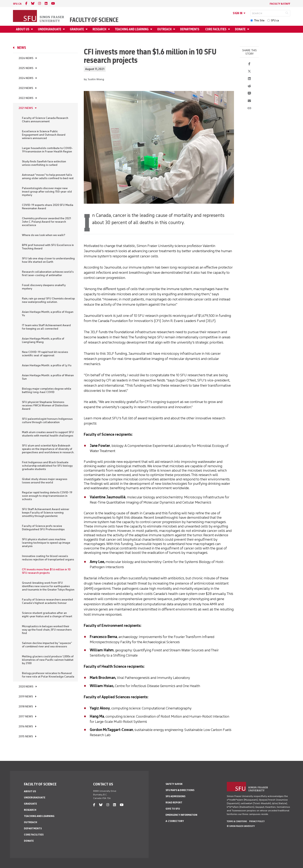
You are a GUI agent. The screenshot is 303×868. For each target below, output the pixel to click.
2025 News (26, 68)
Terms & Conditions (237, 821)
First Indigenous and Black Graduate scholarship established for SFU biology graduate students (47, 466)
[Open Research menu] (110, 29)
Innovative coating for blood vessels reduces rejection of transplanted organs (48, 558)
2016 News (26, 726)
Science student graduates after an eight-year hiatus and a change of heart (47, 615)
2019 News (26, 697)
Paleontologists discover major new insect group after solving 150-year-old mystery (47, 192)
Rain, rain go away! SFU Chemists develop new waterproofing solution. (48, 300)
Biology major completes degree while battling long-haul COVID (47, 390)
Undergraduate (50, 29)
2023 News (26, 88)
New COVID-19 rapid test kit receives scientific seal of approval (45, 354)
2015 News (26, 736)
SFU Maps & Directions (180, 790)
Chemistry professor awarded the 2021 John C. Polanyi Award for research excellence (46, 222)
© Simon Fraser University (241, 826)
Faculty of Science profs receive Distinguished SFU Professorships (43, 528)
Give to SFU (173, 809)
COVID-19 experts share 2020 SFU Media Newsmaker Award (48, 207)
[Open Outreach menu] (175, 29)
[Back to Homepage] (39, 16)
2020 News (26, 687)
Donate (240, 29)
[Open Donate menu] (249, 29)
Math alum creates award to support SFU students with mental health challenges (48, 434)
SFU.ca (275, 20)
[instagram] (39, 3)
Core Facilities (216, 29)
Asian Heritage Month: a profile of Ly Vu (47, 365)
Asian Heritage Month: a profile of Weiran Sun (48, 377)
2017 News (26, 716)
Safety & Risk (174, 784)
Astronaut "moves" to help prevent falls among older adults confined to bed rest (48, 177)
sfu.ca (17, 4)
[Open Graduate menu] (87, 29)
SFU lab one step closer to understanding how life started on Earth (48, 260)
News (22, 48)
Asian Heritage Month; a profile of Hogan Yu (48, 314)
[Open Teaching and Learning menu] (152, 29)
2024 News (26, 78)
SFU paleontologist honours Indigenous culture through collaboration (47, 421)
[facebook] (26, 3)
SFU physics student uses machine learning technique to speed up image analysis (46, 543)
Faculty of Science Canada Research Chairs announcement (45, 120)
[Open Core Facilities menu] (230, 29)
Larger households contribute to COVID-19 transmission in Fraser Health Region (47, 150)
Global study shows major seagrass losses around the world (45, 481)
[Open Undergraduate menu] (64, 29)
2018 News (26, 707)
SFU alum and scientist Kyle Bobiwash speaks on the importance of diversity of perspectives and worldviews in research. (48, 449)
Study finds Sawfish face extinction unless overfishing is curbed (44, 163)
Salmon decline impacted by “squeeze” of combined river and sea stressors (47, 645)
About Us (23, 29)
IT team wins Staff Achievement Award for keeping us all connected (46, 327)
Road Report (174, 802)
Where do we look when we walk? (44, 235)
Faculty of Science (94, 20)
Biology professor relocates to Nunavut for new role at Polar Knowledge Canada (48, 675)
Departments (190, 29)
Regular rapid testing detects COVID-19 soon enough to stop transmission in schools (47, 496)
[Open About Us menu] (33, 29)
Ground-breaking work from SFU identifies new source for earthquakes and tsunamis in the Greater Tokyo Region (48, 586)
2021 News (26, 108)
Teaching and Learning (132, 29)
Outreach (164, 29)
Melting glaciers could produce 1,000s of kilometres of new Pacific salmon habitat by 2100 (48, 660)
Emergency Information (181, 815)
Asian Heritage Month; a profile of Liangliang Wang (43, 340)
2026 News (26, 58)
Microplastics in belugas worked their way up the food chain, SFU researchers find (47, 630)
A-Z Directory (175, 821)
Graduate (77, 29)
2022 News (26, 98)
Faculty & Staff (280, 4)
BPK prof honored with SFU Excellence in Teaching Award (48, 247)
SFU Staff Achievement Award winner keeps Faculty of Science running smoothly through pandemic (46, 513)
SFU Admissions (175, 796)
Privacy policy (257, 821)
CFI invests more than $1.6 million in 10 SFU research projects (46, 571)
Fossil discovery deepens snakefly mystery (44, 287)
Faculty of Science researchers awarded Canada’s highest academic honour (47, 601)
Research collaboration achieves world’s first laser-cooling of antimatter (48, 274)
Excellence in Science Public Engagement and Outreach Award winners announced (44, 135)
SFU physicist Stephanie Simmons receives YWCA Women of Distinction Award (45, 405)
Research (99, 29)
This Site (259, 20)
